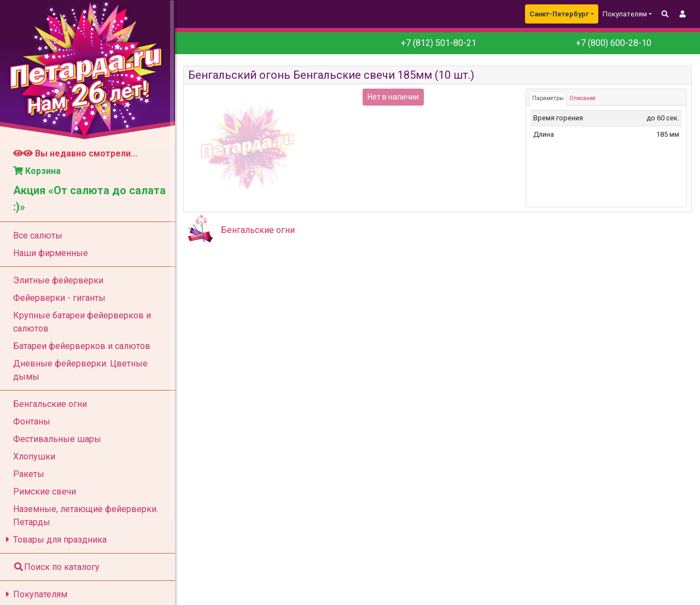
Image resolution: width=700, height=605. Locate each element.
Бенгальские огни (258, 230)
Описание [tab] (582, 98)
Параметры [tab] (548, 98)
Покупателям (35, 594)
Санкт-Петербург (559, 14)
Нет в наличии (393, 97)
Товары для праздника (54, 540)
